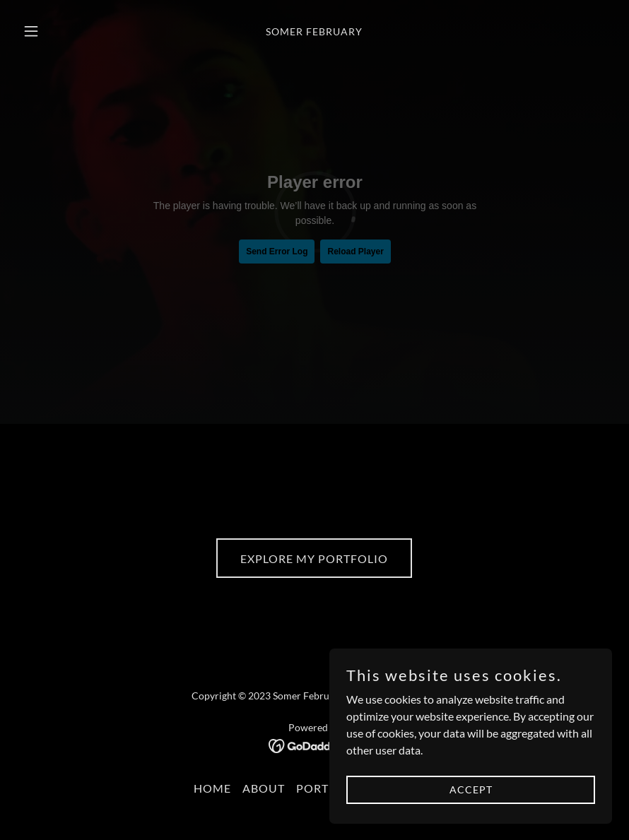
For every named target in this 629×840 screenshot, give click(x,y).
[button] (61, 31)
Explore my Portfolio (314, 558)
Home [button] (212, 788)
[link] (314, 31)
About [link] (264, 788)
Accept (471, 789)
